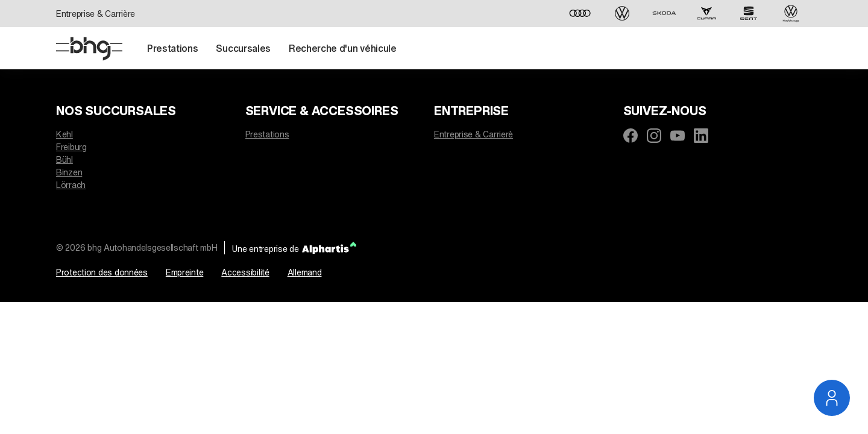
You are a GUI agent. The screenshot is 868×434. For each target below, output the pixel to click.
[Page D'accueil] (89, 49)
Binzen (69, 172)
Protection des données (102, 272)
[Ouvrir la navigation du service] (832, 398)
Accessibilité (245, 272)
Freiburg (71, 147)
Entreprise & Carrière (96, 14)
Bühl (64, 159)
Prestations (267, 134)
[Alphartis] (329, 248)
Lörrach (71, 185)
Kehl (64, 134)
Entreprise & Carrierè (473, 134)
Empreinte (184, 272)
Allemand (305, 272)
